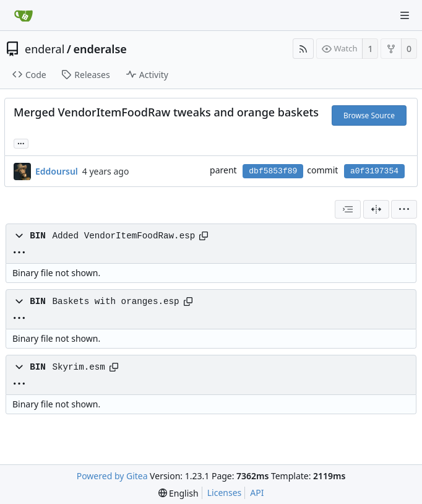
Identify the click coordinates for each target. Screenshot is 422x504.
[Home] (24, 15)
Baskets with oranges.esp (115, 302)
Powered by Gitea (112, 476)
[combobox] (348, 209)
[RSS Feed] (303, 49)
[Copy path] (204, 236)
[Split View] (376, 209)
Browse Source (369, 115)
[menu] (404, 209)
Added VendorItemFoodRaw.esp (123, 236)
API (257, 493)
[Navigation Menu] (405, 15)
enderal (45, 49)
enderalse (100, 49)
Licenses (225, 493)
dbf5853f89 (273, 171)
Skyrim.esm (79, 367)
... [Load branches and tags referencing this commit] (21, 143)
